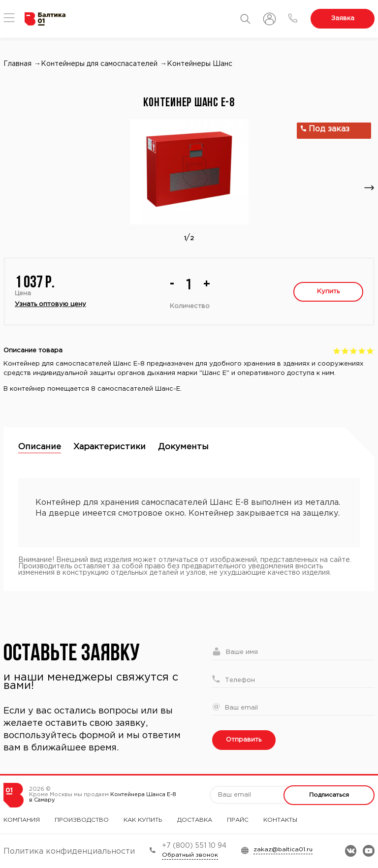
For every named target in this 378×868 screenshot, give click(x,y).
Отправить (244, 740)
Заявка (343, 18)
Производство (82, 820)
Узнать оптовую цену (50, 304)
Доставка (195, 820)
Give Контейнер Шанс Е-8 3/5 (354, 351)
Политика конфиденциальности (69, 852)
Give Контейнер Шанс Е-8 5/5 (370, 351)
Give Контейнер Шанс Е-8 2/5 (345, 351)
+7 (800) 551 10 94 (194, 846)
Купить (328, 292)
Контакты (280, 820)
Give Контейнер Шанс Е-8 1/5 (337, 351)
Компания (22, 820)
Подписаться (329, 795)
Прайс (238, 820)
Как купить (143, 820)
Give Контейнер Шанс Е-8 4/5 (362, 351)
